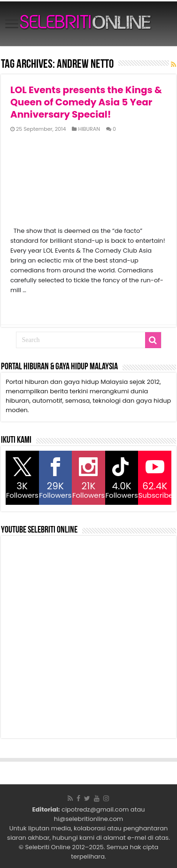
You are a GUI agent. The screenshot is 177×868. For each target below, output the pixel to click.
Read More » (31, 307)
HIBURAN (89, 129)
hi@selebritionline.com (88, 819)
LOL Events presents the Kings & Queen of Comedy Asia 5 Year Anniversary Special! (86, 102)
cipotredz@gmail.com (95, 809)
